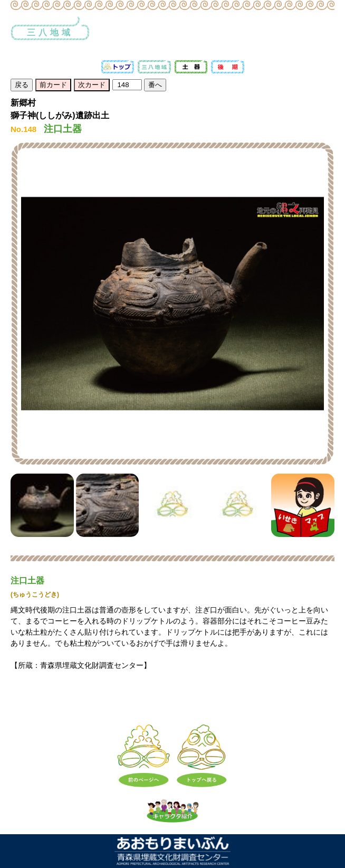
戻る (22, 85)
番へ (155, 85)
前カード (53, 85)
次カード (92, 85)
